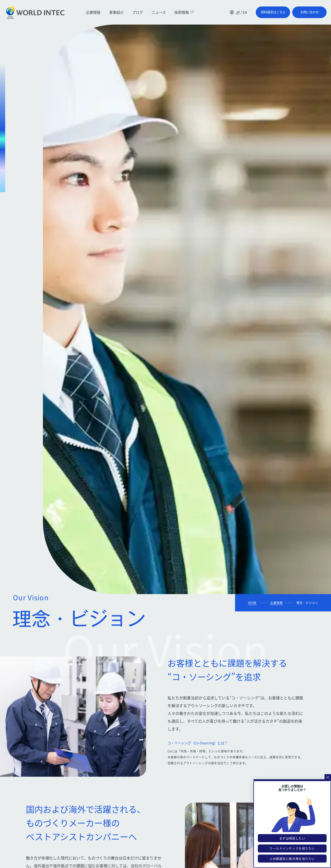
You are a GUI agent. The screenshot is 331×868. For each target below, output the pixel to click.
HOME (252, 603)
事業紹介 (116, 12)
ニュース (159, 12)
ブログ (138, 12)
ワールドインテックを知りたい (292, 848)
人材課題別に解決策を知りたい (292, 859)
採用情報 (184, 12)
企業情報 (93, 12)
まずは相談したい (292, 838)
